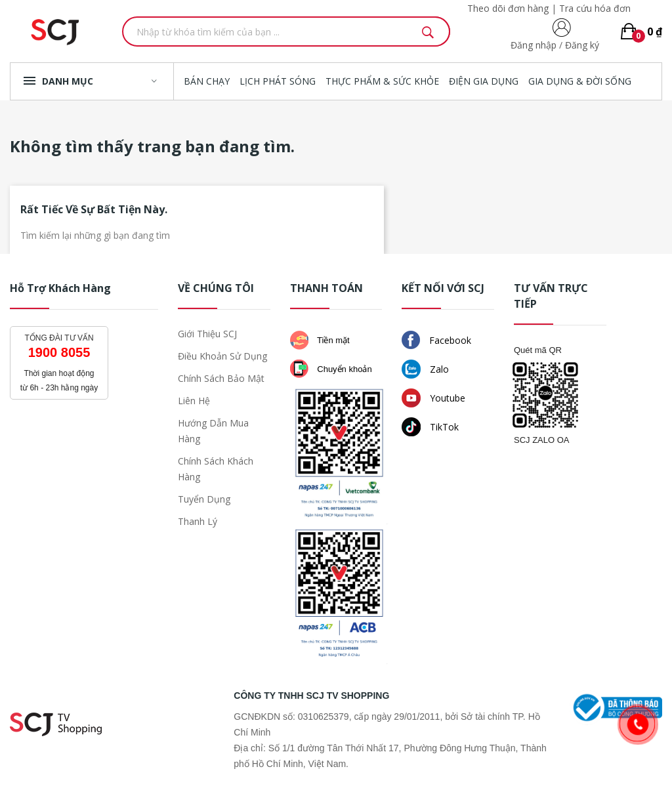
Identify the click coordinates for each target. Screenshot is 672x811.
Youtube (433, 398)
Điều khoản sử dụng (222, 356)
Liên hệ (194, 401)
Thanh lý (198, 521)
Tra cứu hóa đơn (595, 8)
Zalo (425, 369)
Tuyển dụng (204, 499)
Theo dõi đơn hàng (508, 8)
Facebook (436, 340)
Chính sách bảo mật (221, 378)
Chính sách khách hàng (216, 469)
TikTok (430, 427)
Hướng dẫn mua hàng (213, 431)
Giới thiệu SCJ (207, 334)
